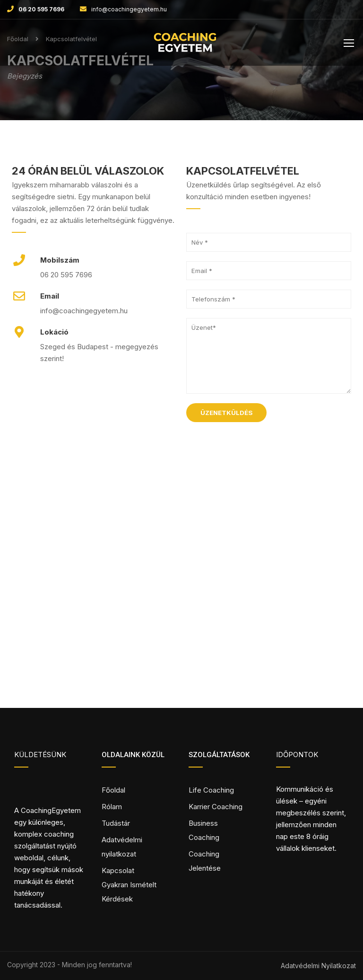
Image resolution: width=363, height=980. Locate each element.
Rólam (112, 807)
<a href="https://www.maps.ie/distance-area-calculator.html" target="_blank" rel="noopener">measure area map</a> (181, 604)
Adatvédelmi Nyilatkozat (318, 966)
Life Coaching (211, 790)
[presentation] (258, 450)
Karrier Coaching (216, 807)
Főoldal (113, 790)
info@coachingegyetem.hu (129, 9)
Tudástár (116, 823)
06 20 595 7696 (41, 9)
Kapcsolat (118, 870)
